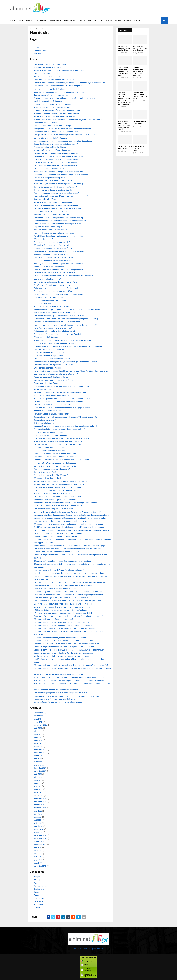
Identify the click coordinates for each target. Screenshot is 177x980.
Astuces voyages (26, 21)
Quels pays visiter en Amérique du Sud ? (50, 353)
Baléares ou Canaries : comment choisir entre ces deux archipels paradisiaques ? (66, 503)
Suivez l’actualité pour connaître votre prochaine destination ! (58, 313)
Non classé (38, 904)
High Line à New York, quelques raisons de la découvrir (56, 463)
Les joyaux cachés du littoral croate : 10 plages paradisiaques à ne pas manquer (66, 521)
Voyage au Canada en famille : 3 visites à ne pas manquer (57, 113)
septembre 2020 (40, 808)
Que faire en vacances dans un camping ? (50, 435)
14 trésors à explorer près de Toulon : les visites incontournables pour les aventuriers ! (68, 549)
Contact (138, 21)
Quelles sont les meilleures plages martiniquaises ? (54, 104)
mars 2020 (38, 826)
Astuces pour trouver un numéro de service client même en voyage (60, 481)
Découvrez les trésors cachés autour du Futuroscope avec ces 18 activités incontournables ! (71, 625)
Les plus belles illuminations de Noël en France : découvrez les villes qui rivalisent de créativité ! (72, 530)
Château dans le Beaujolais (45, 423)
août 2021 (38, 774)
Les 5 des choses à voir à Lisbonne (48, 101)
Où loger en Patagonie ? (43, 239)
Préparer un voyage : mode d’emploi (48, 227)
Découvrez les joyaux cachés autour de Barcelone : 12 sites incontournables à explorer (68, 592)
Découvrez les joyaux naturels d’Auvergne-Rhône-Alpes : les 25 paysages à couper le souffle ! (71, 665)
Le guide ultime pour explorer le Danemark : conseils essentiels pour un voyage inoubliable (70, 582)
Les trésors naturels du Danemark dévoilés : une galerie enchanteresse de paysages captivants (72, 515)
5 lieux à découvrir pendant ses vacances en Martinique (56, 690)
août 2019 (38, 848)
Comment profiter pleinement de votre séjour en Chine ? (56, 282)
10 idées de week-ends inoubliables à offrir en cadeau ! (56, 536)
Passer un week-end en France (46, 383)
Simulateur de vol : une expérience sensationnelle (53, 365)
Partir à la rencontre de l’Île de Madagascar (51, 89)
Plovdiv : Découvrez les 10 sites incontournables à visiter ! (57, 552)
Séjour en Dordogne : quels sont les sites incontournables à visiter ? (61, 392)
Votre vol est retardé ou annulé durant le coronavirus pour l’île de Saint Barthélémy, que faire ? (71, 371)
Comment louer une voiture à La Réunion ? (51, 475)
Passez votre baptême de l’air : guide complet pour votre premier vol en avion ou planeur (69, 696)
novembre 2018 (40, 866)
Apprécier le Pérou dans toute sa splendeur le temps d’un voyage (60, 172)
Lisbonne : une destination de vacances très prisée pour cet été (59, 92)
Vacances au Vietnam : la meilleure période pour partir (55, 116)
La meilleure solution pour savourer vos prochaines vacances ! (59, 402)
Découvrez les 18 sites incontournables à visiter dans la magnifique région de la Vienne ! (69, 524)
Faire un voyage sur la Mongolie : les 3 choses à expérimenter (58, 270)
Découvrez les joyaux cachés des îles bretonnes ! (53, 619)
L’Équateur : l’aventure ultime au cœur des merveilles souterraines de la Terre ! (65, 613)
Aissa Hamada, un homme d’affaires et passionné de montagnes (60, 184)
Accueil (13, 21)
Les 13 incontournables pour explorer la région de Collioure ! (58, 533)
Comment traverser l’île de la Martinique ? (50, 138)
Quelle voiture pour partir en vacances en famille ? (54, 248)
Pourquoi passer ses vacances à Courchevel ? (52, 469)
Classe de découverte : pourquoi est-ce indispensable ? (56, 144)
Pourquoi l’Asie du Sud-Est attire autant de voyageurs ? (56, 343)
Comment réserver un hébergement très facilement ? (55, 466)
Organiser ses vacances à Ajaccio (47, 368)
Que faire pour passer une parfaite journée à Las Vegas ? (56, 159)
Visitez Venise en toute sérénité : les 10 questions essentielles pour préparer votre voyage (69, 546)
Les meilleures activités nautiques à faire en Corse (54, 405)
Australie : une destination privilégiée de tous (52, 107)
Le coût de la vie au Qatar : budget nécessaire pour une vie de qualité (61, 598)
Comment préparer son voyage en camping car (52, 261)
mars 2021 (38, 789)
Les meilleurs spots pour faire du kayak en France (54, 380)
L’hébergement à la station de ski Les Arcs (51, 211)
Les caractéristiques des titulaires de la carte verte (54, 359)
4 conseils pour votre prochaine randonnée (51, 95)
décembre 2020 (40, 799)
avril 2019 (38, 860)
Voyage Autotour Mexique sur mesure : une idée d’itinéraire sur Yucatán (62, 129)
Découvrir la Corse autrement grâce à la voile (52, 245)
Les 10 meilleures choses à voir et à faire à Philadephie (56, 205)
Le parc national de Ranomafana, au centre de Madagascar (57, 497)
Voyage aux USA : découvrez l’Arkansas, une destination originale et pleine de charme (68, 120)
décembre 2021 (40, 768)
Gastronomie (70, 21)
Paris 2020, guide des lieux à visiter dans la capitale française (58, 236)
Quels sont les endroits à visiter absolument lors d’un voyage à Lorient (62, 408)
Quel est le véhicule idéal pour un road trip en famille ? (55, 162)
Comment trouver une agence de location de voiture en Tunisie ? (59, 316)
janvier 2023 (39, 747)
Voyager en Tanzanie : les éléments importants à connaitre (57, 150)
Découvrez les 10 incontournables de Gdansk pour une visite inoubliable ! (63, 561)
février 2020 (39, 829)
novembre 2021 (40, 771)
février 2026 (39, 713)
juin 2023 (37, 734)
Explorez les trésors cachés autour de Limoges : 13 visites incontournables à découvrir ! (69, 681)
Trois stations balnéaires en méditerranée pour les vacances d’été (60, 221)
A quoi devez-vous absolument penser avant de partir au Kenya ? (60, 251)
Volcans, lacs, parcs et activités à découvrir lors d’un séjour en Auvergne (62, 340)
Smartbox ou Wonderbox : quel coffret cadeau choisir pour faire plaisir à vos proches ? (68, 616)
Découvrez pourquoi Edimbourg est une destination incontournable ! (61, 638)
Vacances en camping (43, 389)
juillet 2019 (38, 851)
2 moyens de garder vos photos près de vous (52, 215)
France (118, 21)
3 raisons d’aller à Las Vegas (45, 199)
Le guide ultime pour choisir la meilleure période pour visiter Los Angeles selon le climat (69, 573)
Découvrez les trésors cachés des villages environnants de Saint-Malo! (62, 622)
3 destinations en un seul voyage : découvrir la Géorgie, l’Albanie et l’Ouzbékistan (66, 417)
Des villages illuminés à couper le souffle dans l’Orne (55, 454)
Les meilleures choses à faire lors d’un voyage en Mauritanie (58, 506)
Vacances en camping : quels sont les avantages (53, 202)
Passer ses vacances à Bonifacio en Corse (51, 377)
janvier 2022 (39, 765)
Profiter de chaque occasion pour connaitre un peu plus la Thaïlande (61, 175)
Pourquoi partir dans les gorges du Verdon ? (51, 395)
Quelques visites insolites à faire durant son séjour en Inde (57, 110)
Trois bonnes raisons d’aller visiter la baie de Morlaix (55, 331)
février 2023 (39, 743)
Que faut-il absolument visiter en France (50, 451)
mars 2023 (38, 740)
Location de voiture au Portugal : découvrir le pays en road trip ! (59, 218)
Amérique (92, 21)
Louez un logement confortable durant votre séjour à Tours (57, 224)
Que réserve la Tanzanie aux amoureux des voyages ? (55, 285)
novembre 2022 (40, 753)
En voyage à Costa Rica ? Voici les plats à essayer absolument (59, 264)
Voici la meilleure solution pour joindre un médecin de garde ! (58, 441)
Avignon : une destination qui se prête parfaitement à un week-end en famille (64, 98)
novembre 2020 (40, 802)
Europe (109, 21)
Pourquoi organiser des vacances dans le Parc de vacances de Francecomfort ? (66, 325)
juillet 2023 (38, 731)
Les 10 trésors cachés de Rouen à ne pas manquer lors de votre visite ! (62, 656)
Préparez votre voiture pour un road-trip (49, 67)
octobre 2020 (39, 805)
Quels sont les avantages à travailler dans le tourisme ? (56, 374)
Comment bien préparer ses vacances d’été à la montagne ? (58, 86)
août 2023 (38, 728)
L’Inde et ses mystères (43, 303)
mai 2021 (38, 783)
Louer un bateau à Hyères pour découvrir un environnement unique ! (61, 196)
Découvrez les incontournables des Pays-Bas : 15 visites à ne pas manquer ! (64, 653)
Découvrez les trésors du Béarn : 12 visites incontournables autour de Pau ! (64, 641)
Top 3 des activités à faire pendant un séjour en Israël (55, 80)
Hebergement (55, 21)
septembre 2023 (40, 725)
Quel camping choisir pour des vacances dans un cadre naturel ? (59, 429)
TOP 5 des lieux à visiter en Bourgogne (49, 432)
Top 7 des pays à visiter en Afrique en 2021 (51, 350)
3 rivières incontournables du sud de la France (52, 230)
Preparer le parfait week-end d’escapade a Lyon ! (53, 493)
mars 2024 (38, 719)
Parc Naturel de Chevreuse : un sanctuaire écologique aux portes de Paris (63, 386)
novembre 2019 (40, 838)
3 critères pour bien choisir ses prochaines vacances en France (59, 484)
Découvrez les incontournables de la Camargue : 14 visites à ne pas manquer (64, 628)
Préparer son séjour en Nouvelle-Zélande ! (50, 147)
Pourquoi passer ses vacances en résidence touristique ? (56, 193)
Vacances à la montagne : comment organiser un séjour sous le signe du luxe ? (65, 426)
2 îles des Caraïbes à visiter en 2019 (48, 77)
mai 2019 (38, 857)
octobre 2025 (39, 716)
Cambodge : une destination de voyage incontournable (55, 165)
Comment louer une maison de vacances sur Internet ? (56, 457)
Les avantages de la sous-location (47, 74)
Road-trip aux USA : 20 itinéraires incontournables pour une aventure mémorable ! (66, 644)
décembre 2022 (40, 750)
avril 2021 (38, 786)
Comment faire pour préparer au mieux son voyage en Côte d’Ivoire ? (61, 693)
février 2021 (39, 792)
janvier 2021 (39, 796)
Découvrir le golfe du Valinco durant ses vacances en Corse (57, 208)
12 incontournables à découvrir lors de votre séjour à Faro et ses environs (63, 586)
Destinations (41, 21)
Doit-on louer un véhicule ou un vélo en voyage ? (53, 126)
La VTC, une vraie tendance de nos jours (50, 64)
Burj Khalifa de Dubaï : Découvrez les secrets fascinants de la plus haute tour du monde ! (69, 678)
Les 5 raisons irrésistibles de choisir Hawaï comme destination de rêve (62, 607)
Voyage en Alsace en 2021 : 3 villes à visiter (51, 414)
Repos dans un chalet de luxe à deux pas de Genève (54, 699)
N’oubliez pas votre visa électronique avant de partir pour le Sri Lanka (61, 460)
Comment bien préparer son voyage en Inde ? (52, 242)
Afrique (82, 21)
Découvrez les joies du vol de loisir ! (48, 478)
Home (36, 47)
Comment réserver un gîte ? (45, 472)
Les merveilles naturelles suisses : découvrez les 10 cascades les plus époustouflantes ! (69, 595)
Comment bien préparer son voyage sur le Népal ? (54, 291)
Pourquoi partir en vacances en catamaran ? (51, 307)
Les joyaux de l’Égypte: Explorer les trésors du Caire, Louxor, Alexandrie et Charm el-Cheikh (70, 512)
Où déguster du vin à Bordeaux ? (47, 337)
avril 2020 (38, 823)
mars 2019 (38, 863)
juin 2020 (37, 817)
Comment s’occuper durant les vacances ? (51, 300)
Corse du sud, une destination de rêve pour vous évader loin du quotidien (63, 141)
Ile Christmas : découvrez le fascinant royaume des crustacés (58, 674)
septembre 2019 (40, 845)
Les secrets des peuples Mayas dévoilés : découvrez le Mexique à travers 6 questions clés (70, 518)
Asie (101, 21)
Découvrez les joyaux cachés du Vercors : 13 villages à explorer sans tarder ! (64, 647)
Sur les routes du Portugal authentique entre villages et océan (58, 702)
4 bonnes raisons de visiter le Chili (47, 411)
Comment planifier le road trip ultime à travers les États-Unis (58, 334)
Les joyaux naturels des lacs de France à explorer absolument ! (59, 570)
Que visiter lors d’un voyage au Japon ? (49, 297)
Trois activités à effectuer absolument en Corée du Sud (56, 288)
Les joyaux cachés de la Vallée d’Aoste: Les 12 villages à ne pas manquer (63, 604)
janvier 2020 (39, 832)
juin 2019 (37, 854)
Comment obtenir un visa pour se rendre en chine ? (54, 509)
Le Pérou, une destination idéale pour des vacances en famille (58, 294)
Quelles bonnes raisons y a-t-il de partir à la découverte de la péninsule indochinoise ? (68, 346)
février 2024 (39, 722)
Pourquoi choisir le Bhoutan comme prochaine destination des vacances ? (63, 276)
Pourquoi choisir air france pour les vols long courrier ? (56, 233)
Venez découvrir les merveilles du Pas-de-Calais (53, 181)
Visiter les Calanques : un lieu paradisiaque (51, 254)
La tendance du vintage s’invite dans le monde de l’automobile (59, 156)
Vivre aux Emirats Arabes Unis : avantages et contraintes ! (57, 322)
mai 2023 (38, 737)
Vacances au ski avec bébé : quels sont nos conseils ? (55, 500)
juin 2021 (37, 780)
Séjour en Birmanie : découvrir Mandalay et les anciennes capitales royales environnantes (69, 83)
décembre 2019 (40, 835)
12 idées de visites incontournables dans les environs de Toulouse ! (61, 610)
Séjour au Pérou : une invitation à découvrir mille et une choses (59, 71)
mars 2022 (38, 762)
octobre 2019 (39, 841)
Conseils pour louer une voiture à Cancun (50, 448)
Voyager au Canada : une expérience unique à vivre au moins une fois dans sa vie (66, 135)
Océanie (128, 21)
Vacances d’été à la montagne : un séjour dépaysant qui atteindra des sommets (65, 362)
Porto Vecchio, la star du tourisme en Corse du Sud (54, 328)
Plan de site (38, 54)
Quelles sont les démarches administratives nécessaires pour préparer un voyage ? (67, 319)
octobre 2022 (39, 756)
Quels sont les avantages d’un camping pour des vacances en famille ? (62, 438)
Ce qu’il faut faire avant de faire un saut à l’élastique (54, 273)
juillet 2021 (38, 777)
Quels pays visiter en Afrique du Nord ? (49, 356)
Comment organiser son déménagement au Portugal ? (55, 187)
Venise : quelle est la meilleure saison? (49, 267)
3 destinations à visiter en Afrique (47, 420)
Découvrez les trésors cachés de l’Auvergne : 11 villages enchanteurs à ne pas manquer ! (69, 650)
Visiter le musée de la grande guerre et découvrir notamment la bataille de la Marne (67, 310)
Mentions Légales (41, 51)
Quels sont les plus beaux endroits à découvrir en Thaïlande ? (58, 487)
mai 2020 (38, 820)
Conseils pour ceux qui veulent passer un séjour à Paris (56, 132)
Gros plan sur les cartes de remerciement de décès (54, 190)
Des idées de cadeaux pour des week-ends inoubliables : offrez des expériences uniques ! (69, 527)
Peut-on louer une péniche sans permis (49, 178)
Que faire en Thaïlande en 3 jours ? (47, 279)
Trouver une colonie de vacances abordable (51, 123)
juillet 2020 (38, 814)
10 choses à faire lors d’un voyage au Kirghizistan (54, 257)
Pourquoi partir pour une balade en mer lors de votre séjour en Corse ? (62, 399)
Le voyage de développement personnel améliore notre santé (58, 444)
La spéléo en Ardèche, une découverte (49, 169)
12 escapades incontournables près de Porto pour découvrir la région (61, 589)
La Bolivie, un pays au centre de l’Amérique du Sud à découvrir (58, 153)
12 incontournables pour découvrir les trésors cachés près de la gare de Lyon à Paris (67, 601)
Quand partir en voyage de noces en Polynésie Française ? (57, 490)
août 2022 (38, 759)
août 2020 (38, 811)
